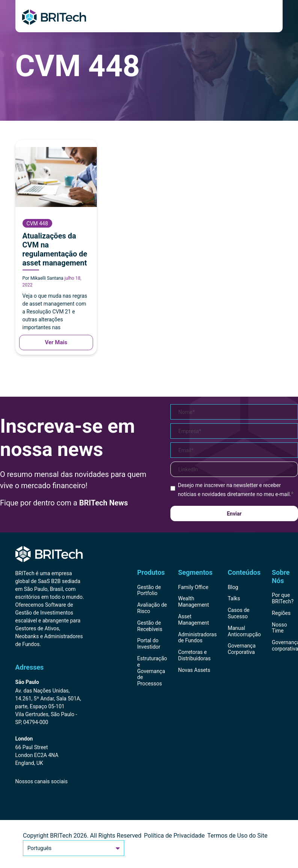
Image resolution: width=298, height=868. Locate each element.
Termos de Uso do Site (237, 836)
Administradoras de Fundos (197, 638)
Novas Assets (194, 670)
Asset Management (193, 620)
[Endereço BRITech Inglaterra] (50, 751)
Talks (234, 598)
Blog (233, 587)
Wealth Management (193, 602)
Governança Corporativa (242, 649)
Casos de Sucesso (239, 613)
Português (74, 848)
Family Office (193, 587)
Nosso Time (279, 628)
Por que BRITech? (283, 598)
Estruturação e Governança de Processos (152, 671)
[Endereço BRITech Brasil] (50, 703)
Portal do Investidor (149, 644)
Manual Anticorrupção (244, 631)
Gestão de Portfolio (149, 590)
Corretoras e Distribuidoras (194, 655)
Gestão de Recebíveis (150, 626)
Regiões (281, 613)
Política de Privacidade (175, 836)
